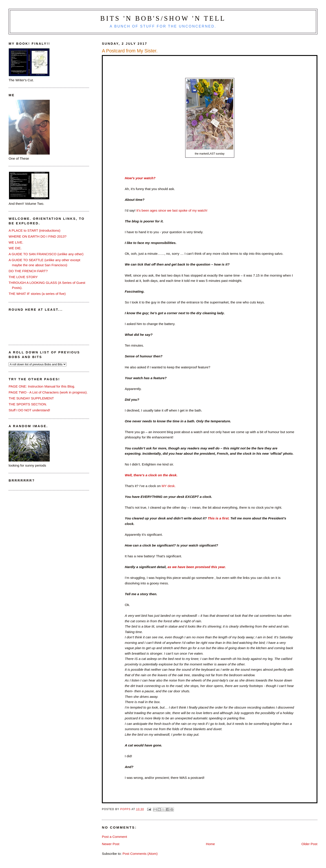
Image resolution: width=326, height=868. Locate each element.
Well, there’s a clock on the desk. (151, 475)
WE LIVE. (16, 242)
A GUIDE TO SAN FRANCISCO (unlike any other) (46, 254)
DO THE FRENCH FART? (28, 271)
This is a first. (219, 518)
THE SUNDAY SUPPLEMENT (31, 398)
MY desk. (169, 486)
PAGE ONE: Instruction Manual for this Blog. (42, 386)
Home (210, 844)
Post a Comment (114, 837)
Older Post (309, 844)
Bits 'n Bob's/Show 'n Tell (163, 18)
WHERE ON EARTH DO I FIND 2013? (38, 236)
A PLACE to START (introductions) (34, 230)
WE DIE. (15, 248)
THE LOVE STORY (23, 277)
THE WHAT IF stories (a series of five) (37, 294)
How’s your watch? (140, 178)
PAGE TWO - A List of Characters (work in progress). (48, 392)
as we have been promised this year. (197, 567)
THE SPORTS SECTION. (28, 404)
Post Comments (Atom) (140, 854)
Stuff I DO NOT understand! (29, 410)
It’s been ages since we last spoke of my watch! (171, 210)
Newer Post (111, 844)
